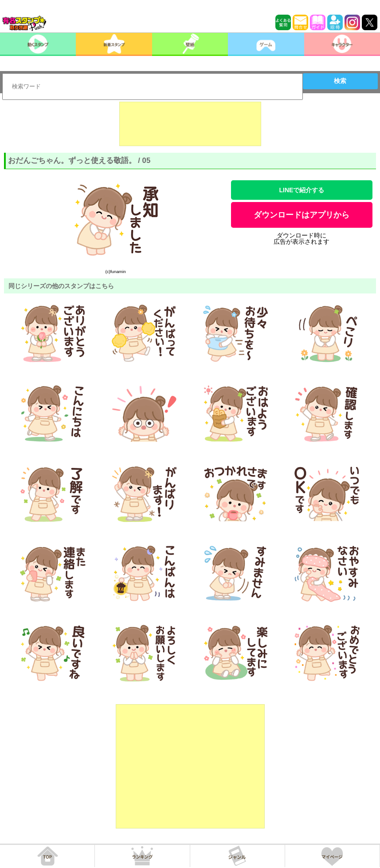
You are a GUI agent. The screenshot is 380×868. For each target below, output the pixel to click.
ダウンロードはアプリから (302, 215)
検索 (340, 81)
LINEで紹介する (302, 190)
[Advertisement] (190, 124)
